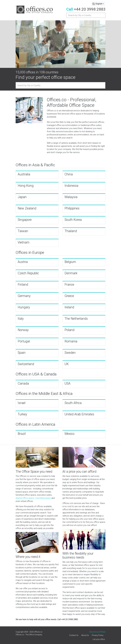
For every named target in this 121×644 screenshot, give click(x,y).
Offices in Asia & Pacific (35, 165)
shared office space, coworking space (33, 498)
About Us (85, 635)
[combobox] (98, 4)
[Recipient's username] (86, 15)
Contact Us (74, 635)
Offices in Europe (30, 252)
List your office (99, 639)
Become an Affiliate (98, 632)
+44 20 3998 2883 (90, 9)
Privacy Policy (98, 635)
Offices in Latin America (35, 424)
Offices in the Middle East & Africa (44, 394)
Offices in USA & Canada (36, 374)
